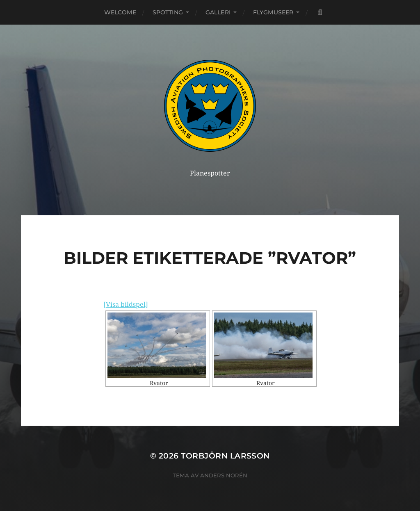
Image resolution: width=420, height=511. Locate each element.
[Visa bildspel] (126, 305)
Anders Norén (224, 475)
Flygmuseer (273, 12)
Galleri (218, 12)
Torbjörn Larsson (225, 456)
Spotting (168, 12)
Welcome (120, 12)
